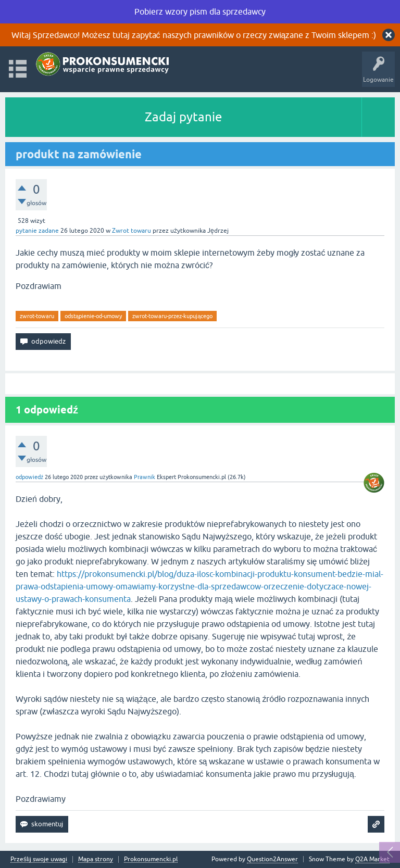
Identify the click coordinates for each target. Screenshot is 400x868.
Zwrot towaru (132, 231)
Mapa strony (96, 859)
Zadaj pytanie (183, 117)
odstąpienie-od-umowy (93, 316)
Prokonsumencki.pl (151, 859)
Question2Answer (272, 859)
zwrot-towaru (37, 316)
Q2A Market (372, 859)
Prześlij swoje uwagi (39, 859)
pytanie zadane (37, 231)
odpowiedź (29, 477)
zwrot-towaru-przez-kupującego (172, 316)
